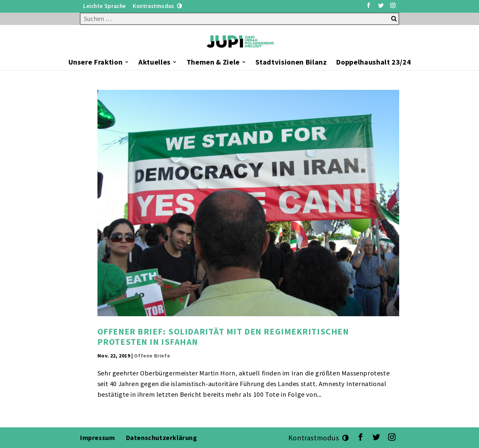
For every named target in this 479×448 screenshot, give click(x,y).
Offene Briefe (152, 355)
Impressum (97, 438)
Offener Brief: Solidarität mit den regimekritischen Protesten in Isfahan (223, 336)
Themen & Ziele (213, 63)
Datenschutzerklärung (162, 438)
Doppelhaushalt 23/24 (373, 63)
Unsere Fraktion (95, 63)
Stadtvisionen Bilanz (291, 63)
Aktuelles (155, 63)
